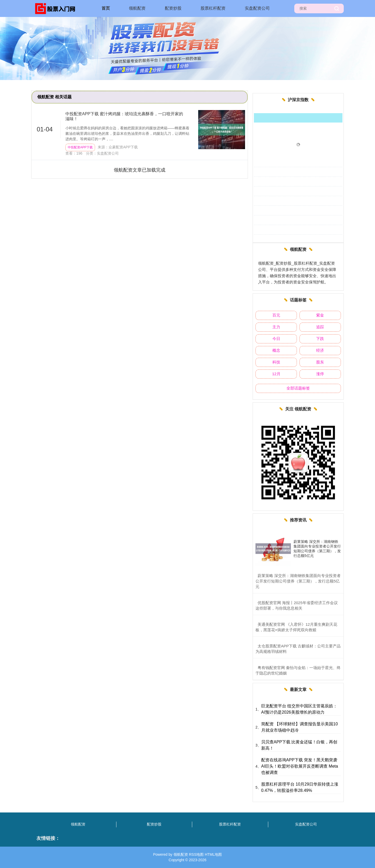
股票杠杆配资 (213, 8)
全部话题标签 (298, 388)
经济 (320, 350)
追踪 (320, 327)
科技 (276, 362)
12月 (276, 374)
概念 (276, 350)
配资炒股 (173, 8)
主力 (276, 327)
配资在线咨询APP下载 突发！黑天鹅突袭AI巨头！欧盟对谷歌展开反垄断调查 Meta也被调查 (300, 766)
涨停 (320, 374)
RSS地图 (196, 854)
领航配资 (137, 8)
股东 (320, 362)
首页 (106, 8)
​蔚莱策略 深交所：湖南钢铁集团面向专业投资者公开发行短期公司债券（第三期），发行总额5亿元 (298, 581)
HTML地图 (213, 854)
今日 (276, 339)
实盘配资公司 (257, 8)
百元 (276, 315)
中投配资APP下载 (80, 147)
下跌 (320, 339)
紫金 (320, 315)
